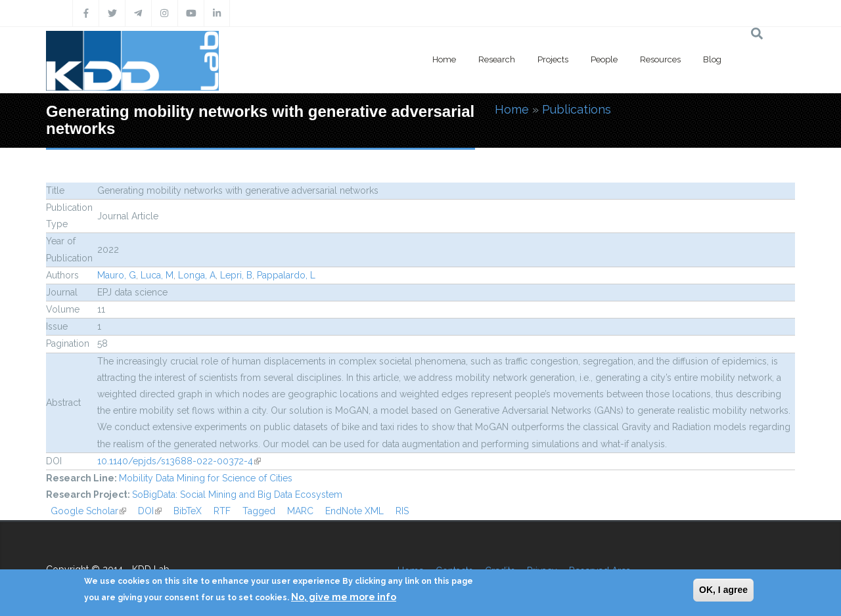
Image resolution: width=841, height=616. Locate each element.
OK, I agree (723, 590)
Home (444, 59)
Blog (712, 59)
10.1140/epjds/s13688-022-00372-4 (179, 461)
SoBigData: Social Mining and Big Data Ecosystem (237, 495)
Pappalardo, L (286, 275)
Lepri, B (236, 275)
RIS (402, 511)
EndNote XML (354, 511)
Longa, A (197, 275)
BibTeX (188, 511)
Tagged (259, 511)
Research (497, 59)
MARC (300, 511)
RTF (222, 511)
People (604, 59)
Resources (660, 59)
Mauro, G (117, 275)
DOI (150, 511)
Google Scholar (88, 511)
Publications (577, 109)
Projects (553, 59)
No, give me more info (344, 597)
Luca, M (157, 275)
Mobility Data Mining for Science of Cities (206, 478)
